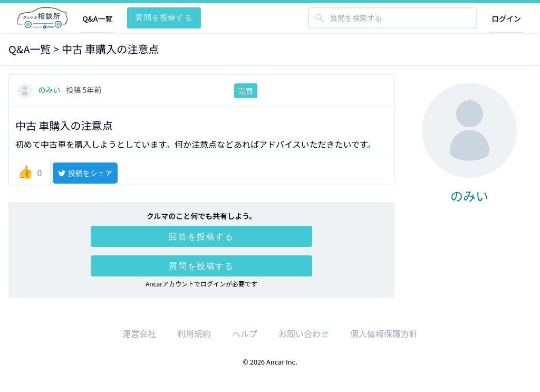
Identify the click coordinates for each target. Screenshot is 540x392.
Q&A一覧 (97, 18)
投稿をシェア (85, 173)
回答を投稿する (201, 236)
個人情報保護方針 (384, 333)
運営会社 (139, 333)
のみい (40, 90)
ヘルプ (245, 333)
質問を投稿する (164, 17)
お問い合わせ (304, 333)
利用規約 (194, 333)
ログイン (506, 18)
